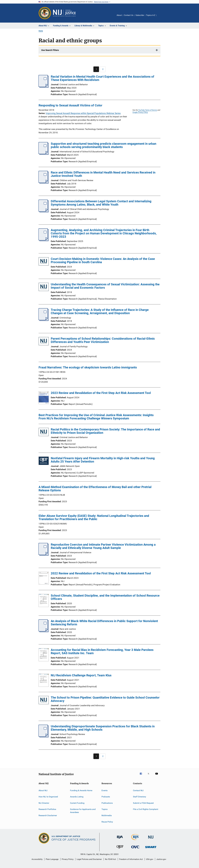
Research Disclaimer (48, 815)
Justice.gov (161, 859)
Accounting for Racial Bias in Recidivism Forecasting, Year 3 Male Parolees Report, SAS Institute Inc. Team (102, 652)
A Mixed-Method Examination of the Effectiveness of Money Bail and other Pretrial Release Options (95, 489)
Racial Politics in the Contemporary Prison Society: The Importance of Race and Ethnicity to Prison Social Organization (105, 431)
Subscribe (140, 15)
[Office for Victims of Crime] (135, 849)
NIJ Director (44, 803)
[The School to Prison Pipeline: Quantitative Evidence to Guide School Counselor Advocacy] (44, 701)
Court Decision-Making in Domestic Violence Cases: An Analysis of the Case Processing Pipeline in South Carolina (103, 261)
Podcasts (106, 797)
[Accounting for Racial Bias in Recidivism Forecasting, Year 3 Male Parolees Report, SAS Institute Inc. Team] (44, 655)
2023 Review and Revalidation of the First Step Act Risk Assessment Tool (101, 393)
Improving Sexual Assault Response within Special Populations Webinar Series (83, 113)
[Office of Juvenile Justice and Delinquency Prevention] (120, 849)
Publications (107, 803)
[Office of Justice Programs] (45, 13)
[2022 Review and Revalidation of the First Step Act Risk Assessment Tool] (44, 579)
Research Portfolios (47, 809)
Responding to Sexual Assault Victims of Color (70, 105)
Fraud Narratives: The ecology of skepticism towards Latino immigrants (88, 367)
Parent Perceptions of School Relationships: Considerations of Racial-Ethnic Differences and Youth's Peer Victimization (103, 340)
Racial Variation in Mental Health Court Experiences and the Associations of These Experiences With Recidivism (102, 78)
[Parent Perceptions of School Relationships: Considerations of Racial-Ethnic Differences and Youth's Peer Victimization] (44, 342)
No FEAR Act (110, 859)
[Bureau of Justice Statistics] (135, 840)
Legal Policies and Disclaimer (89, 859)
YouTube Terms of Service (148, 110)
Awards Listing (77, 797)
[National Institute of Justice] (151, 839)
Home (41, 31)
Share (160, 17)
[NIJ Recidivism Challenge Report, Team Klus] (44, 681)
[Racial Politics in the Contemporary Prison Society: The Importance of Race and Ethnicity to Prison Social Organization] (44, 432)
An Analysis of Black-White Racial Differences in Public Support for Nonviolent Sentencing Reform (104, 623)
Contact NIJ (138, 790)
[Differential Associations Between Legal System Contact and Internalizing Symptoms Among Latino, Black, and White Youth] (44, 212)
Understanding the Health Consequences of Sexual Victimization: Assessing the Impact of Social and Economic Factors (105, 286)
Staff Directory (140, 797)
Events (105, 790)
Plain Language (52, 859)
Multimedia (107, 815)
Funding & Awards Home (81, 790)
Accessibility (37, 859)
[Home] (64, 13)
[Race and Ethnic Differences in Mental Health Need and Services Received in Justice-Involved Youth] (44, 183)
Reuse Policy (107, 822)
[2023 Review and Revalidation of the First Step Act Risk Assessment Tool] (44, 398)
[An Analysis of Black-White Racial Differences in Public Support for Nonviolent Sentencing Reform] (44, 631)
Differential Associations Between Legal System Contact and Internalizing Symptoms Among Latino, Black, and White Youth (101, 203)
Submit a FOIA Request (143, 803)
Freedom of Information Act (131, 859)
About (119, 15)
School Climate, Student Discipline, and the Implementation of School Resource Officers (105, 597)
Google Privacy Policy (140, 112)
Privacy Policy (68, 859)
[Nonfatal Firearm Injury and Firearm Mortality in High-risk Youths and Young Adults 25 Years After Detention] (44, 461)
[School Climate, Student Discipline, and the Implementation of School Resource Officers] (44, 601)
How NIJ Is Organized (48, 797)
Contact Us (129, 15)
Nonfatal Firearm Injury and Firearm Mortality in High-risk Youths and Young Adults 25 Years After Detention (103, 460)
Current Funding (77, 803)
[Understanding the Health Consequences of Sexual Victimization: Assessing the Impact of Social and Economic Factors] (44, 287)
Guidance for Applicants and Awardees (83, 811)
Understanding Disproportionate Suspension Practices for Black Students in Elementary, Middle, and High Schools (103, 728)
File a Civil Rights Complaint (146, 809)
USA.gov (150, 859)
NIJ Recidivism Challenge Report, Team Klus (81, 675)
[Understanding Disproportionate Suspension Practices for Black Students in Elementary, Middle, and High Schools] (44, 737)
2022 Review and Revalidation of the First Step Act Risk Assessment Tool (101, 573)
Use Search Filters (50, 50)
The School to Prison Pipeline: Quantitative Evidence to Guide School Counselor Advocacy (105, 699)
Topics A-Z (151, 15)
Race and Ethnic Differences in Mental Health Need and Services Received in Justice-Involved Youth (103, 174)
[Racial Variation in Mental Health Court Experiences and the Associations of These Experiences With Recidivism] (44, 87)
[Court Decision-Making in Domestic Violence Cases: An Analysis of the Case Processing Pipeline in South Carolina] (44, 262)
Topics (105, 809)
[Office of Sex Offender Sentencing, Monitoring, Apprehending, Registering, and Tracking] (151, 849)
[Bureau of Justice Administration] (120, 839)
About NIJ (43, 790)
